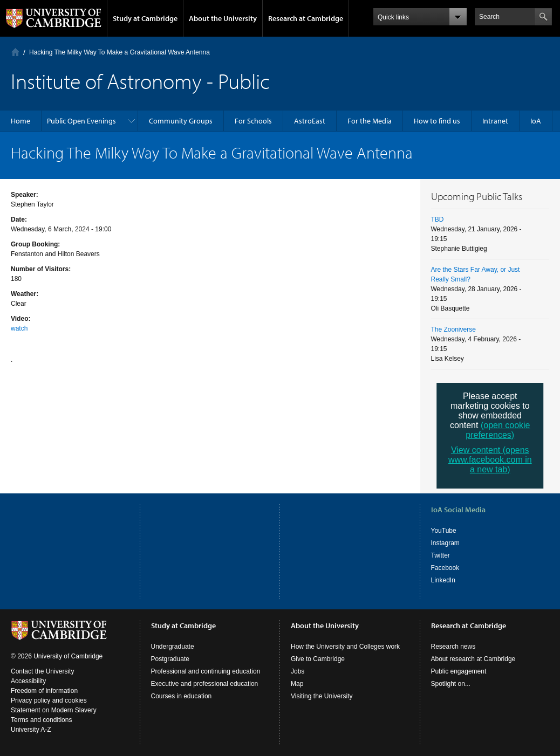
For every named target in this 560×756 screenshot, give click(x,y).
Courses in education (182, 696)
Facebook (445, 568)
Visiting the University (322, 696)
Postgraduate (170, 659)
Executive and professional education (205, 684)
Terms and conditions (41, 720)
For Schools (253, 121)
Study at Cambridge (145, 18)
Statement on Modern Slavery (54, 710)
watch (19, 328)
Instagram (445, 543)
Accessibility (28, 681)
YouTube (444, 531)
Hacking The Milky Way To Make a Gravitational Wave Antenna (119, 52)
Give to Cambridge (318, 659)
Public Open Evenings (81, 121)
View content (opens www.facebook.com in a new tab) (490, 460)
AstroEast (310, 121)
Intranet (495, 121)
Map (297, 684)
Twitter (441, 555)
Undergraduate (173, 647)
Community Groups (181, 121)
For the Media (370, 121)
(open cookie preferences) (498, 430)
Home (15, 52)
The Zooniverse (453, 329)
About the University (223, 18)
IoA (536, 121)
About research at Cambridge (473, 659)
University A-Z (31, 730)
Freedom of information (44, 691)
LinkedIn (443, 580)
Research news (453, 647)
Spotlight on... (451, 684)
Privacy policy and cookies (49, 700)
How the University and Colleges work (345, 647)
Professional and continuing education (206, 671)
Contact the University (42, 671)
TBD (438, 219)
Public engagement (459, 671)
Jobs (298, 671)
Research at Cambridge (306, 18)
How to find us (437, 121)
